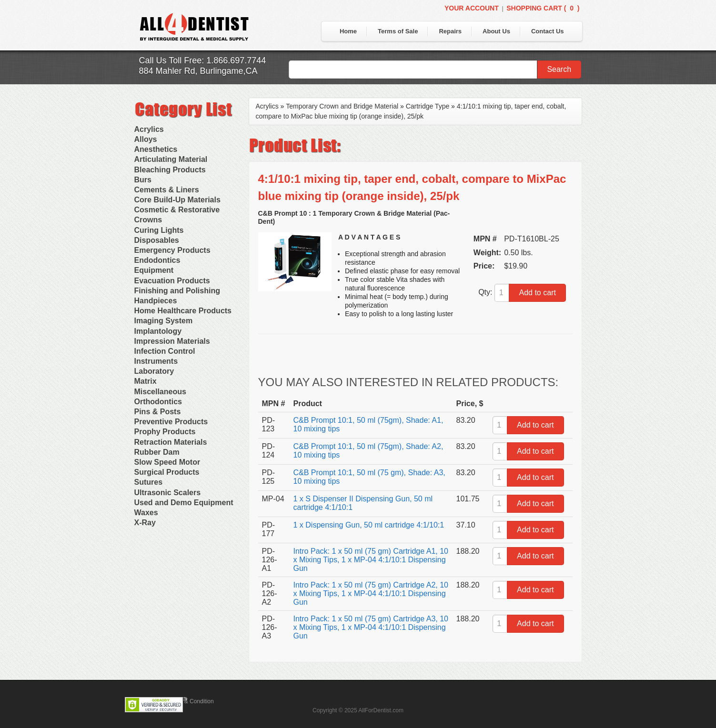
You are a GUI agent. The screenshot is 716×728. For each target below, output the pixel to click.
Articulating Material (171, 159)
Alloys (146, 139)
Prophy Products (165, 432)
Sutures (149, 482)
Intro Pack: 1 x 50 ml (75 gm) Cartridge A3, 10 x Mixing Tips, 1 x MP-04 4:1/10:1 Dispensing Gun (371, 627)
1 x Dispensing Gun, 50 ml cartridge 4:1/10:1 (369, 525)
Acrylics (149, 129)
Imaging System (164, 321)
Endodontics (157, 260)
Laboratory (154, 371)
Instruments (156, 361)
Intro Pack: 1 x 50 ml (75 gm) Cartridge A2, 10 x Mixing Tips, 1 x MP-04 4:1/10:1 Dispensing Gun (371, 593)
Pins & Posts (158, 412)
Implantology (158, 331)
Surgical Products (167, 472)
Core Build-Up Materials (177, 200)
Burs (143, 180)
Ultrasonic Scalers (168, 493)
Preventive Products (171, 422)
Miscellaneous (160, 392)
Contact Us (548, 31)
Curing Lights (159, 230)
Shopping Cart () (543, 8)
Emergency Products (172, 250)
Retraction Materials (171, 442)
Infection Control (165, 351)
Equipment (154, 270)
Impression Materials (172, 341)
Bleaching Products (170, 170)
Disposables (157, 240)
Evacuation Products (172, 281)
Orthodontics (158, 402)
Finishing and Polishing (177, 291)
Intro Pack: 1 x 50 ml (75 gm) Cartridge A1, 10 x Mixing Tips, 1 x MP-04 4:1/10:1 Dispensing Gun (371, 560)
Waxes (146, 513)
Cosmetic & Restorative (177, 210)
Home (348, 31)
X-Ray (145, 523)
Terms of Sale (398, 31)
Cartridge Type (428, 106)
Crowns (148, 220)
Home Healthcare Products (183, 311)
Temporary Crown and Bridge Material (342, 106)
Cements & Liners (167, 190)
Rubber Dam (157, 452)
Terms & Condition (191, 701)
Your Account (472, 8)
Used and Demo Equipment (184, 503)
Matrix (146, 381)
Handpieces (156, 301)
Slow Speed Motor (167, 462)
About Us (496, 31)
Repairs (450, 31)
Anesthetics (156, 149)
